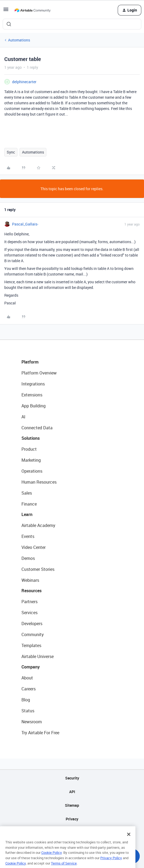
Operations (32, 471)
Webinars (30, 580)
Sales (27, 493)
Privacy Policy (111, 863)
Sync (11, 152)
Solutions (31, 438)
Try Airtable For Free (40, 733)
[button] (6, 11)
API (72, 792)
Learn (27, 514)
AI (23, 417)
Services (29, 613)
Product (29, 449)
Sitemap (72, 805)
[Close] (129, 840)
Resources (32, 591)
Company (31, 667)
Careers (29, 689)
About (27, 678)
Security (72, 778)
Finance (29, 504)
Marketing (31, 460)
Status (28, 711)
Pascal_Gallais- (25, 224)
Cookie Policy (51, 858)
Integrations (33, 384)
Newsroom (32, 722)
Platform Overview (39, 373)
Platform (30, 362)
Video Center (34, 547)
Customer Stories (38, 569)
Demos (28, 558)
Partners (29, 602)
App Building (34, 406)
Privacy (72, 819)
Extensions (32, 395)
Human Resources (39, 482)
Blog (26, 700)
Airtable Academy (38, 525)
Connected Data (37, 428)
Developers (32, 624)
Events (28, 536)
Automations (19, 40)
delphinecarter (24, 82)
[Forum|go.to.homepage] (32, 10)
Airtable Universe (38, 656)
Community (33, 634)
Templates (31, 645)
